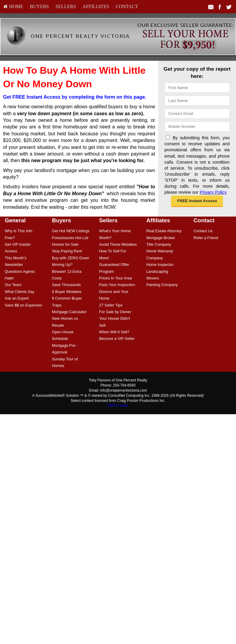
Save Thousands (66, 285)
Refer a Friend (206, 238)
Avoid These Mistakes (118, 244)
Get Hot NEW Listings (71, 231)
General (15, 220)
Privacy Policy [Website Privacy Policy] (213, 192)
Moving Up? (62, 265)
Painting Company (162, 285)
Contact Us (203, 231)
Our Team (13, 285)
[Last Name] (197, 101)
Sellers (66, 6)
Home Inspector (160, 265)
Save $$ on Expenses (24, 305)
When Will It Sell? (114, 332)
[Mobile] (197, 126)
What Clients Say (20, 292)
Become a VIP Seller (117, 339)
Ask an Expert (17, 298)
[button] (197, 201)
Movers (153, 278)
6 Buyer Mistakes (67, 292)
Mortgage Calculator (69, 312)
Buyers (39, 6)
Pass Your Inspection (117, 285)
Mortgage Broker (160, 238)
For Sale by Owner (115, 312)
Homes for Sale (65, 244)
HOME (13, 6)
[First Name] (197, 88)
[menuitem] (13, 7)
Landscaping (157, 271)
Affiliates (96, 6)
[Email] (197, 114)
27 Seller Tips (111, 305)
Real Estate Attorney (164, 231)
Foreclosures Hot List (70, 238)
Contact (127, 6)
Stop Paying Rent (67, 251)
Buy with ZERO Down (71, 258)
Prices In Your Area (116, 278)
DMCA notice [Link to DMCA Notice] (118, 405)
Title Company (159, 244)
